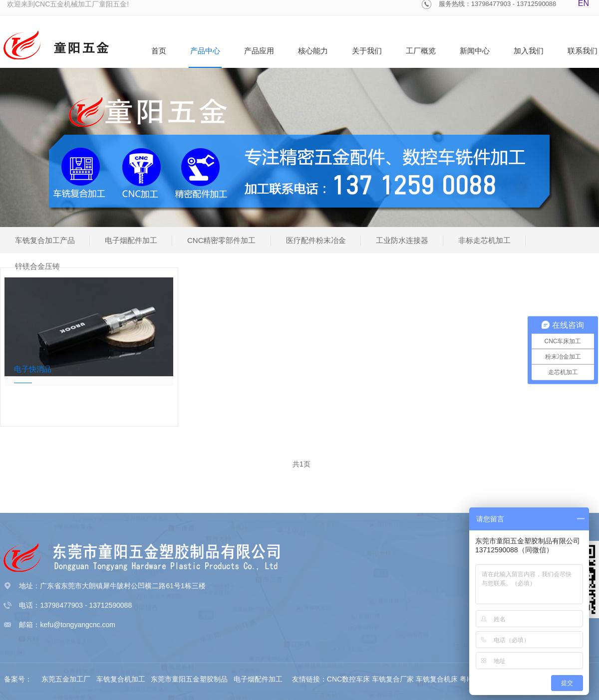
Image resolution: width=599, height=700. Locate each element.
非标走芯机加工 (484, 240)
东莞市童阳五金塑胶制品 (189, 679)
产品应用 (259, 51)
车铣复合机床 (437, 679)
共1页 (301, 464)
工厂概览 (421, 51)
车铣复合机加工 (122, 679)
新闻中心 (475, 51)
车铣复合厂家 (393, 679)
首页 (159, 51)
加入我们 (529, 51)
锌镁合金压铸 (37, 266)
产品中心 (205, 51)
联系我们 (583, 51)
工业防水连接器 (402, 240)
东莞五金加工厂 (67, 679)
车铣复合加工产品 (45, 240)
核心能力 (313, 51)
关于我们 (367, 51)
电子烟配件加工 (131, 240)
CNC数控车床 (348, 679)
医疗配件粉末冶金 (316, 240)
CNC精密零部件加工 (222, 240)
